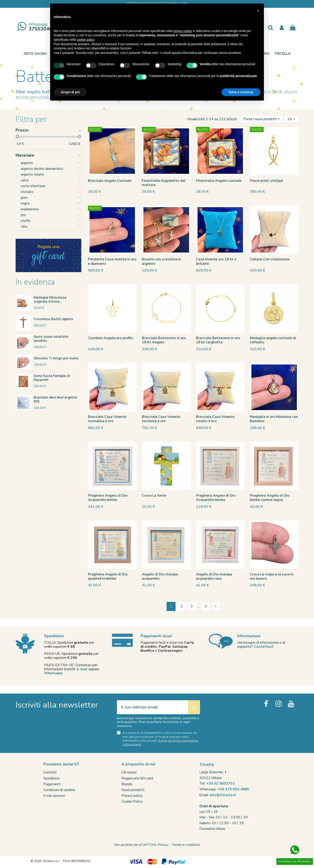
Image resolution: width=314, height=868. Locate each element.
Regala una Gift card (137, 778)
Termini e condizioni (186, 845)
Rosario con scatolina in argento (161, 261)
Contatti (50, 772)
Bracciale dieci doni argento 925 (55, 399)
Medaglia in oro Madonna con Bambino (274, 419)
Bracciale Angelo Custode (110, 181)
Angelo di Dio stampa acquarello (160, 576)
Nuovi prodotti (133, 790)
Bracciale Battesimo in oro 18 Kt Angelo (164, 340)
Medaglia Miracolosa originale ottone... (50, 299)
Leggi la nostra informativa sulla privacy (160, 742)
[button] (282, 54)
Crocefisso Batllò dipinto (53, 319)
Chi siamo (129, 772)
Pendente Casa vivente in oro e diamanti (112, 261)
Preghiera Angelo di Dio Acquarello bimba (216, 498)
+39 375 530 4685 (233, 789)
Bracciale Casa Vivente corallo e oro (215, 419)
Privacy (163, 845)
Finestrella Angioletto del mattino (164, 183)
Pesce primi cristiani (266, 181)
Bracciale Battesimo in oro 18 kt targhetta (218, 340)
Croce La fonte (154, 496)
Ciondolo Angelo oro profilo (111, 338)
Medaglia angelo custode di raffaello (273, 340)
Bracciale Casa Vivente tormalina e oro (107, 419)
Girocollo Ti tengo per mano (56, 358)
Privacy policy (132, 796)
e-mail (82, 669)
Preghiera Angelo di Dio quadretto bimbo (108, 576)
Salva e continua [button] (241, 92)
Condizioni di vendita (59, 790)
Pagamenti (52, 784)
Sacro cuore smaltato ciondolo (51, 339)
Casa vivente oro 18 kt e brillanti (216, 261)
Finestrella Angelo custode (219, 181)
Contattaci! (264, 647)
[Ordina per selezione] (261, 119)
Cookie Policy (132, 801)
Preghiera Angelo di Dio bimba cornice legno (270, 498)
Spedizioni (51, 778)
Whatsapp (53, 673)
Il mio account (54, 796)
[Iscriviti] (194, 707)
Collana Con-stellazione (270, 259)
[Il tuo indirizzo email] (152, 707)
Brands (127, 784)
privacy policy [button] (183, 31)
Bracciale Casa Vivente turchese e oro (161, 419)
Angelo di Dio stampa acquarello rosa (214, 576)
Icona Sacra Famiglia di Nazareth (52, 378)
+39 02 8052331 (221, 783)
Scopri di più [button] (70, 92)
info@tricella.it (223, 795)
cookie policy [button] (86, 40)
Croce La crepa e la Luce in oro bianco (272, 576)
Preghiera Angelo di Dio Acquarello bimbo (108, 498)
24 (291, 119)
